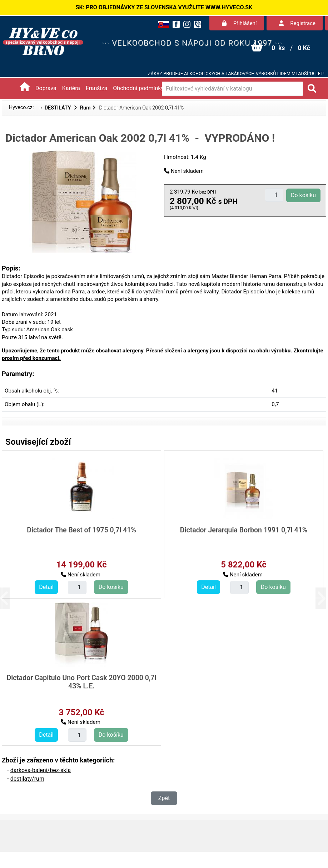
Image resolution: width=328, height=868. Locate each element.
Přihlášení (239, 23)
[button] (10, 598)
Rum (85, 108)
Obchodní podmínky (138, 88)
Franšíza (96, 88)
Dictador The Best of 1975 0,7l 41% (81, 530)
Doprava (46, 88)
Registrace (297, 23)
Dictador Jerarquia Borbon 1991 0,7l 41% (244, 530)
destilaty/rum (27, 779)
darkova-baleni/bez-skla (41, 770)
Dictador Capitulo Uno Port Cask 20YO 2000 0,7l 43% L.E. (81, 682)
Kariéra (71, 88)
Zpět (164, 798)
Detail (46, 587)
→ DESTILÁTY (55, 108)
